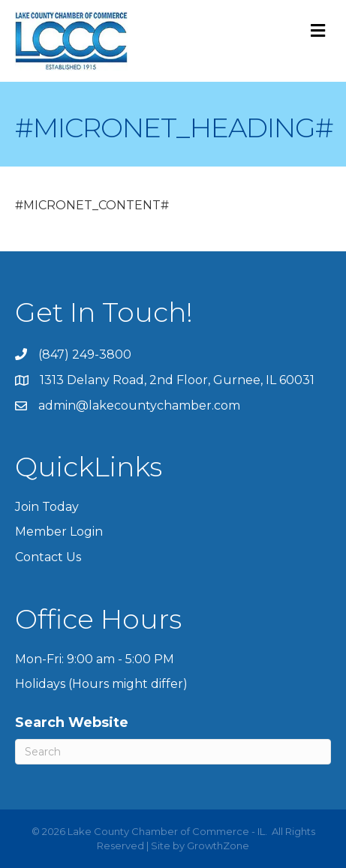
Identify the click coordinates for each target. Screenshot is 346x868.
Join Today (47, 507)
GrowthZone (218, 845)
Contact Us (48, 557)
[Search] (173, 752)
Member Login (59, 532)
